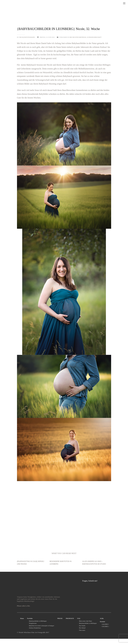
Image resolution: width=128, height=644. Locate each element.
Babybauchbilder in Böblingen (38, 621)
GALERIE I (105, 624)
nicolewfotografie (27, 37)
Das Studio (82, 626)
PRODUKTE (70, 618)
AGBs (102, 618)
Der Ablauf (82, 628)
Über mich (82, 630)
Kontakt (102, 622)
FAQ (79, 618)
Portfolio (30, 618)
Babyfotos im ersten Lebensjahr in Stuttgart (41, 626)
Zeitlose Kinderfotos (35, 628)
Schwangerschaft (94, 37)
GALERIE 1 (105, 626)
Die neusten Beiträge (78, 37)
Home (22, 618)
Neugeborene (33, 623)
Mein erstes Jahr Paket (85, 621)
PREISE (60, 618)
